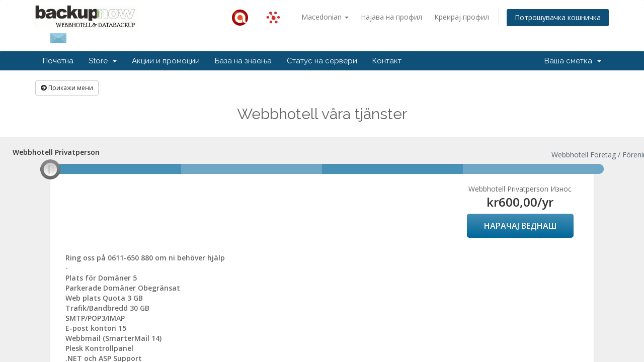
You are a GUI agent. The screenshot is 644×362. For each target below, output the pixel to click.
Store (103, 61)
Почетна (58, 61)
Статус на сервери (322, 61)
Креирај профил (462, 17)
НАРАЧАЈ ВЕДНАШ (520, 226)
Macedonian (325, 17)
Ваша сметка (573, 61)
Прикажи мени (67, 88)
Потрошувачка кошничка (558, 17)
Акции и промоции (166, 61)
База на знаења (243, 61)
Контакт (387, 61)
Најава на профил (391, 17)
